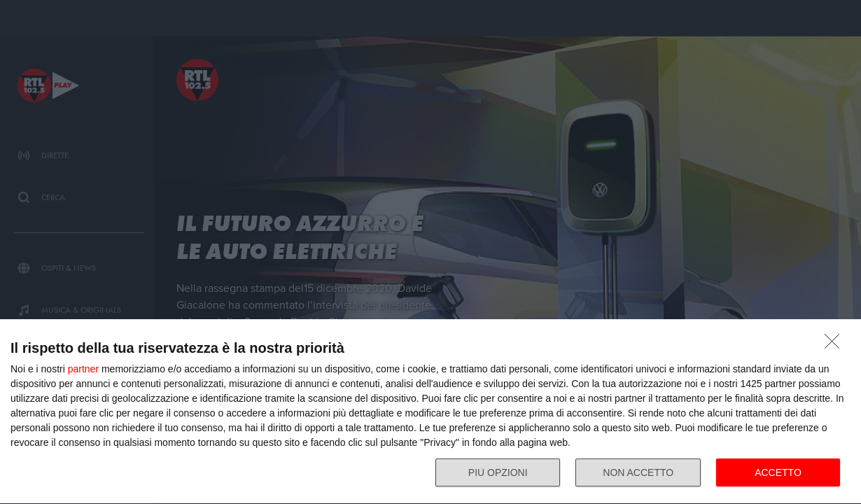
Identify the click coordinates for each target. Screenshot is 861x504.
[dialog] (430, 412)
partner (83, 369)
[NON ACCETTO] (836, 345)
